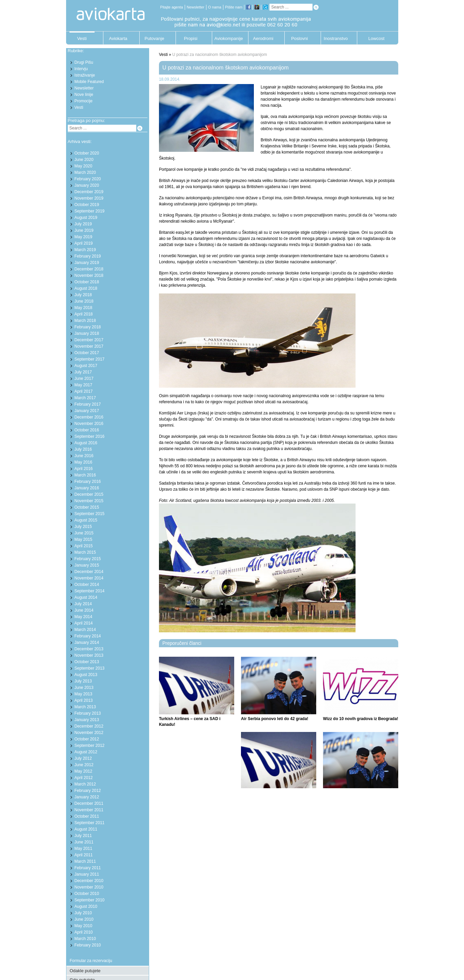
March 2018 (85, 321)
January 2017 (87, 411)
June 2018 (84, 301)
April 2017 (84, 391)
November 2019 (89, 198)
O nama (215, 7)
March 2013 (85, 707)
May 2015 (84, 539)
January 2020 (87, 185)
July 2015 (83, 527)
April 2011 (84, 855)
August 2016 (86, 443)
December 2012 (89, 726)
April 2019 (84, 243)
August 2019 (86, 218)
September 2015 (90, 514)
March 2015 (85, 552)
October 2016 (87, 430)
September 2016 (90, 436)
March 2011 (85, 861)
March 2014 (85, 630)
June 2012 (84, 765)
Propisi (191, 38)
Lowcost (377, 38)
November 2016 (89, 424)
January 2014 (87, 642)
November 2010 (89, 887)
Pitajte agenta (172, 7)
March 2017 (85, 398)
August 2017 (86, 366)
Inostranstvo (336, 38)
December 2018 (89, 269)
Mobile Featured (89, 82)
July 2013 (83, 681)
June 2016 (84, 456)
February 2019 (88, 256)
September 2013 (90, 668)
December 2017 (89, 340)
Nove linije (84, 95)
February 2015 (88, 559)
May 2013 (84, 694)
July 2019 (83, 224)
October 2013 (87, 662)
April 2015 (84, 546)
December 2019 (89, 192)
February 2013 (88, 713)
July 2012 (83, 758)
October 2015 (87, 507)
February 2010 (88, 945)
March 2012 (85, 784)
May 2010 (84, 926)
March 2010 (85, 939)
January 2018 (87, 333)
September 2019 (90, 211)
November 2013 (89, 655)
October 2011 (87, 816)
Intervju (81, 69)
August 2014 (86, 597)
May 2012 (84, 771)
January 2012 (87, 797)
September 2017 (90, 359)
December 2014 (89, 572)
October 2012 (87, 739)
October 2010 (87, 894)
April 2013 (84, 700)
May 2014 (84, 617)
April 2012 (84, 778)
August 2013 (86, 675)
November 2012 (89, 733)
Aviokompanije (227, 38)
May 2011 (84, 849)
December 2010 (89, 881)
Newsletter (196, 7)
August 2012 (86, 752)
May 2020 (84, 166)
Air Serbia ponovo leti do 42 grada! (275, 719)
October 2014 (87, 585)
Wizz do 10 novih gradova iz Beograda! (361, 719)
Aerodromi (263, 38)
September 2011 (90, 823)
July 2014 (83, 604)
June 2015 (84, 533)
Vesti (82, 38)
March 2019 (85, 250)
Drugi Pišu (84, 62)
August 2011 (86, 829)
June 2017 (84, 379)
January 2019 (87, 263)
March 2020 (85, 172)
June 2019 (84, 230)
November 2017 (89, 346)
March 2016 (85, 475)
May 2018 (84, 308)
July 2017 (83, 372)
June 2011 (84, 842)
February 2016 (88, 482)
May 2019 (84, 237)
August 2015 (86, 520)
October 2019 (87, 205)
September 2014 (90, 591)
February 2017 (88, 404)
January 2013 (87, 720)
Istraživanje (85, 75)
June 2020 (84, 160)
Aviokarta (118, 38)
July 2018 (83, 295)
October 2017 (87, 353)
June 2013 (84, 688)
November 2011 (89, 810)
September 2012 (90, 746)
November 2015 (89, 501)
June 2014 (84, 610)
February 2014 (88, 636)
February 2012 (88, 791)
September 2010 (90, 900)
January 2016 (87, 488)
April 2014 (84, 623)
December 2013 (89, 649)
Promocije (84, 101)
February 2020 (88, 179)
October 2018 (87, 282)
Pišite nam (234, 7)
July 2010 (83, 913)
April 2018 (84, 314)
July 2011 (83, 836)
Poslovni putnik (299, 40)
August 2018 (86, 288)
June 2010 (84, 919)
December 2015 (89, 494)
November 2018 (89, 275)
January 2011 (87, 874)
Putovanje (155, 38)
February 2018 (88, 327)
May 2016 (84, 462)
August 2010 (86, 906)
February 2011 (88, 868)
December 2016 (89, 417)
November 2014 (89, 578)
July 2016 (83, 449)
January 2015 (87, 565)
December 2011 (89, 803)
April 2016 (84, 469)
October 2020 (87, 153)
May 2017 (84, 385)
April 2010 (84, 932)
